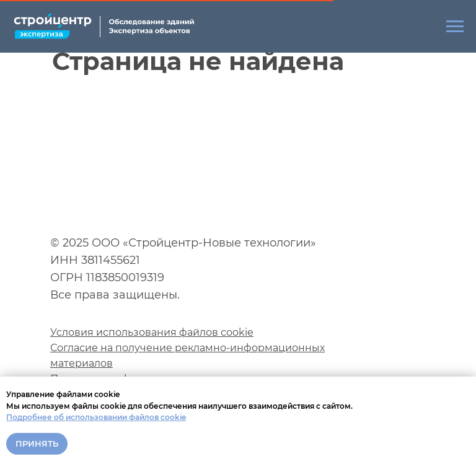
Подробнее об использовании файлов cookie (96, 417)
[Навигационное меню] (455, 27)
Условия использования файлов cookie (152, 332)
